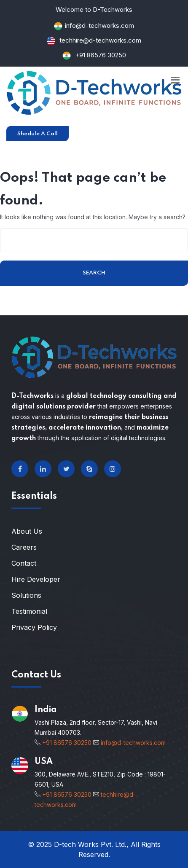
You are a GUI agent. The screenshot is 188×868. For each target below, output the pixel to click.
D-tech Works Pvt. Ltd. (90, 844)
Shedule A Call (38, 134)
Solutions (26, 595)
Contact (24, 563)
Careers (24, 547)
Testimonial (29, 611)
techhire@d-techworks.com (99, 40)
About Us (27, 531)
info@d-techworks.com (99, 26)
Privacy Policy (34, 627)
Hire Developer (36, 579)
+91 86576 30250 (101, 55)
